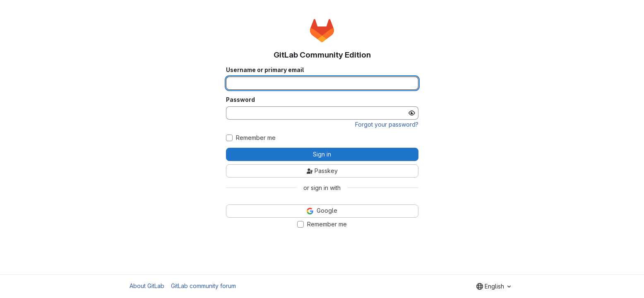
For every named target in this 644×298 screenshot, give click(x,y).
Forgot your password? (387, 124)
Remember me (256, 138)
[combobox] (494, 286)
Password (240, 100)
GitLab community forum (203, 286)
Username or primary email (265, 70)
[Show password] (412, 113)
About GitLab (147, 286)
